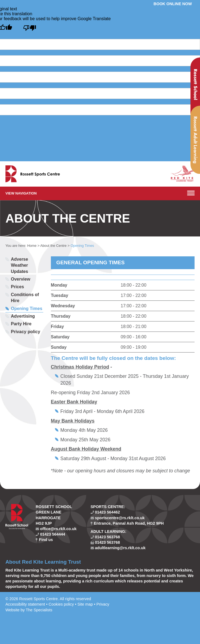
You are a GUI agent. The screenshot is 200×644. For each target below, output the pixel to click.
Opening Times (27, 309)
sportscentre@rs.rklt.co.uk (118, 518)
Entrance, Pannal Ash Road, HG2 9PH (127, 523)
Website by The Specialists (29, 610)
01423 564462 (105, 512)
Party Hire (21, 324)
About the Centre (53, 246)
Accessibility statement (25, 604)
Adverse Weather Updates (19, 265)
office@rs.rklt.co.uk (56, 529)
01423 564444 (50, 534)
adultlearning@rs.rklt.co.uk (118, 548)
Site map (85, 604)
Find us (44, 540)
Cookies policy (61, 604)
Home (32, 246)
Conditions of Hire (25, 298)
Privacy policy (26, 332)
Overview (21, 279)
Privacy (103, 604)
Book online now (173, 4)
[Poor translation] (30, 28)
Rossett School (195, 86)
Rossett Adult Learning (195, 140)
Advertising (23, 316)
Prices (17, 287)
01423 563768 (105, 537)
